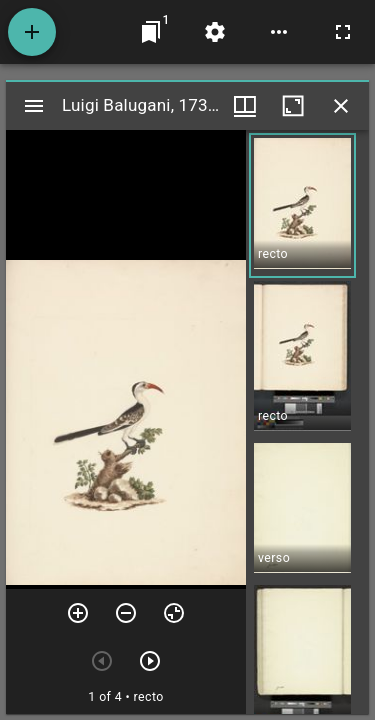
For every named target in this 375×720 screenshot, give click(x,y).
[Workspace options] (279, 32)
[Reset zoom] (174, 613)
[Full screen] (343, 32)
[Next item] (150, 661)
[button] (302, 205)
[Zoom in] (78, 613)
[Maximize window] (293, 106)
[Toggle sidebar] (34, 106)
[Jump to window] (151, 32)
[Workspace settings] (215, 32)
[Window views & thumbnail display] (245, 106)
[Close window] (341, 106)
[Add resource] (32, 32)
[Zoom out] (126, 613)
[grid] (307, 422)
